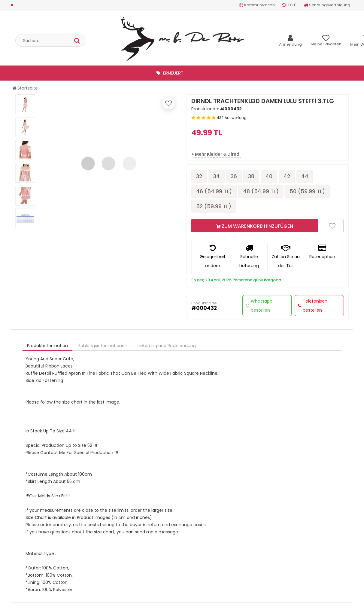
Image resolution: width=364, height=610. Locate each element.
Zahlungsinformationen (103, 347)
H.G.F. (289, 5)
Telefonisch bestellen (313, 307)
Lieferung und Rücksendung (167, 347)
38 (254, 177)
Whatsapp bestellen (259, 307)
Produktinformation (47, 347)
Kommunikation (257, 5)
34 (218, 177)
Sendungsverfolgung (327, 5)
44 (310, 177)
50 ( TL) (310, 192)
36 (236, 177)
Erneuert (170, 73)
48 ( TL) (262, 192)
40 (272, 177)
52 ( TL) (214, 207)
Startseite (25, 88)
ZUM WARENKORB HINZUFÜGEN (255, 227)
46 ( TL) (214, 192)
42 (291, 177)
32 (200, 177)
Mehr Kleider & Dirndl (218, 154)
